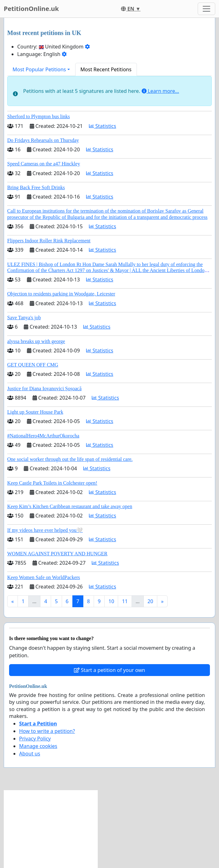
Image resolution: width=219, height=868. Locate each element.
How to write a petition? (47, 731)
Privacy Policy (35, 739)
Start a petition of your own (109, 670)
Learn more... (160, 91)
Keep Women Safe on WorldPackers (44, 577)
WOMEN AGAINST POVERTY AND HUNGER (57, 554)
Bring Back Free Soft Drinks (36, 187)
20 (150, 601)
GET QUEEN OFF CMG (33, 365)
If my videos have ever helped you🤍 (45, 530)
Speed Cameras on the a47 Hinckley (44, 164)
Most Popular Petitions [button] (39, 69)
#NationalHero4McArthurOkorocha (43, 436)
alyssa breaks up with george (36, 341)
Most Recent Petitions (106, 69)
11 (125, 601)
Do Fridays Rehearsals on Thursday (43, 140)
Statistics (103, 126)
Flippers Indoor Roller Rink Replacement (49, 241)
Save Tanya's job (24, 318)
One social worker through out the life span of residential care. (70, 459)
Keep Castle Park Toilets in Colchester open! (52, 483)
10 (111, 601)
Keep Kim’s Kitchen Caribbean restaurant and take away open (70, 506)
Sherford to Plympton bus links (39, 116)
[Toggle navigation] (206, 9)
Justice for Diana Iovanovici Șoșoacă (44, 389)
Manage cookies (38, 746)
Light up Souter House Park (35, 412)
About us (30, 754)
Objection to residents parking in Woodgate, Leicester (61, 294)
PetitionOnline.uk (31, 9)
